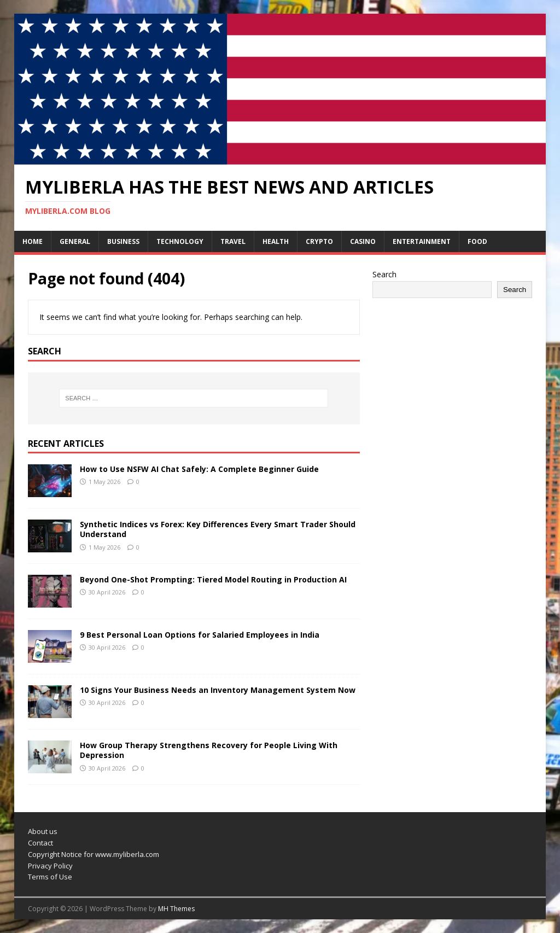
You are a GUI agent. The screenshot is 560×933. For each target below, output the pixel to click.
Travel (233, 241)
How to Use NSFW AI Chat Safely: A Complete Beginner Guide (199, 469)
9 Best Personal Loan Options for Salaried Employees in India (200, 635)
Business (123, 241)
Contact (40, 843)
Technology (180, 241)
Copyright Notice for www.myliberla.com (94, 854)
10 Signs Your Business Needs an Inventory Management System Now (218, 690)
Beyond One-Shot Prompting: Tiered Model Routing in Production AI (213, 579)
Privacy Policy (50, 866)
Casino (363, 241)
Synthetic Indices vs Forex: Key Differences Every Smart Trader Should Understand (218, 529)
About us (43, 831)
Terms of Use (50, 877)
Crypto (319, 241)
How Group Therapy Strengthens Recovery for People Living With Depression (209, 750)
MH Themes (176, 909)
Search (384, 274)
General (75, 241)
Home (33, 241)
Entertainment (422, 241)
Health (276, 241)
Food (477, 241)
